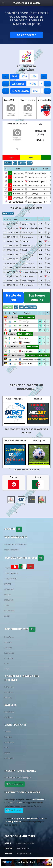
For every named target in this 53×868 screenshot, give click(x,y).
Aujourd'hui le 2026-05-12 (16, 544)
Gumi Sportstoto (28, 100)
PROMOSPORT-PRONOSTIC (27, 3)
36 (10, 322)
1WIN (7, 605)
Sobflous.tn (9, 712)
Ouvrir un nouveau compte (18, 778)
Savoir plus (15, 810)
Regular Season (20, 91)
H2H (15, 163)
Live (21, 307)
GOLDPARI (9, 589)
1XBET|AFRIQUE (14, 399)
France (7, 753)
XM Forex (8, 648)
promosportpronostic (25, 843)
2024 (34, 76)
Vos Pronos (31, 307)
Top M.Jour (39, 441)
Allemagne (9, 758)
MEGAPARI (9, 600)
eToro (7, 669)
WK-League (18, 84)
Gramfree (9, 692)
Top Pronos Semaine (37, 297)
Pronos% (8, 307)
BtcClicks (8, 698)
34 (10, 360)
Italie (7, 748)
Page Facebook (22, 848)
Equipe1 (8, 163)
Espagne (8, 737)
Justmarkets (10, 653)
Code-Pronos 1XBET (15, 441)
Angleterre (9, 742)
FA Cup (33, 84)
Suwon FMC (9, 100)
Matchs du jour (13, 297)
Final (36, 91)
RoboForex (9, 637)
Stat (30, 163)
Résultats (8, 213)
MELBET (38, 399)
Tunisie (8, 732)
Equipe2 (22, 163)
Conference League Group (38, 355)
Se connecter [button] (26, 35)
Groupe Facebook (24, 853)
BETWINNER (9, 611)
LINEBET (8, 595)
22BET (7, 616)
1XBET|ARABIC (11, 579)
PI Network (9, 687)
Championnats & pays (26, 470)
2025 (14, 76)
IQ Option (9, 658)
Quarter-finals (25, 334)
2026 (24, 76)
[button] (19, 529)
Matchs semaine (12, 550)
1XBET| (11, 568)
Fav (16, 307)
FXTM (7, 664)
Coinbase (9, 717)
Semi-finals (33, 347)
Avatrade (8, 642)
